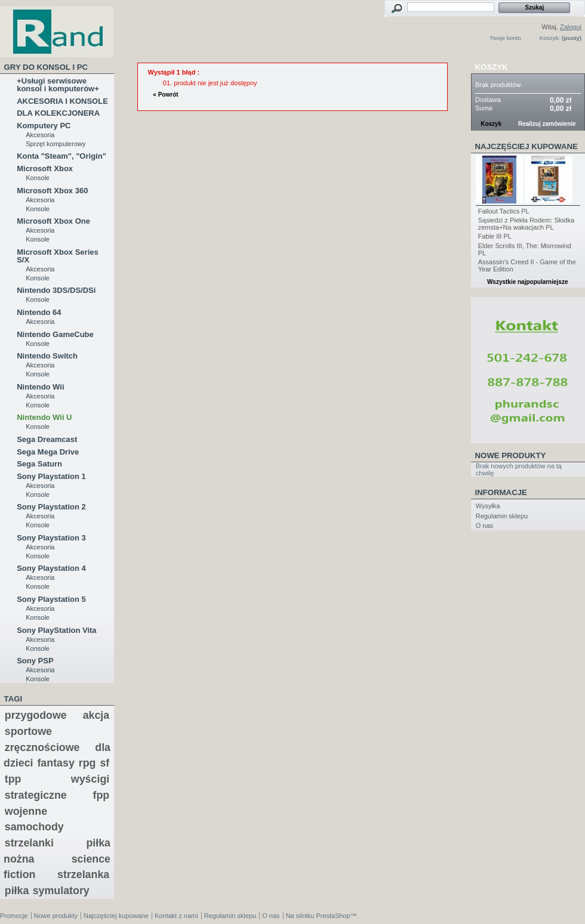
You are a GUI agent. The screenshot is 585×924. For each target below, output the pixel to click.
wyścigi (90, 779)
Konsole (38, 178)
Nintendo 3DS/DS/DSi (56, 290)
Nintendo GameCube (55, 334)
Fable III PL (495, 236)
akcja (96, 715)
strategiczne (36, 795)
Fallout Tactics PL (504, 211)
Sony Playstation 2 (51, 507)
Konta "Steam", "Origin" (61, 156)
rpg (87, 763)
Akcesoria (40, 135)
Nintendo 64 (39, 312)
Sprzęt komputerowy (56, 144)
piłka (17, 891)
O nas (484, 526)
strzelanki (29, 843)
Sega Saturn (39, 464)
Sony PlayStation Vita (56, 630)
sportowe (28, 731)
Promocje (14, 916)
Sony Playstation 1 (51, 476)
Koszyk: (550, 38)
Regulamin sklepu (502, 516)
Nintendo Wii (40, 387)
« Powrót (165, 95)
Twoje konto (505, 38)
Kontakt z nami (176, 916)
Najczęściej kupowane (526, 146)
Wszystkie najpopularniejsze (528, 282)
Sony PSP (35, 661)
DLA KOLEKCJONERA (58, 113)
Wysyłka (488, 506)
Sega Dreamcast (47, 439)
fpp (101, 795)
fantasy (56, 763)
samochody (34, 827)
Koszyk (492, 67)
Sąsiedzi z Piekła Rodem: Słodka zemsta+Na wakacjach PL (526, 224)
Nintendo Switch (47, 356)
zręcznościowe (42, 747)
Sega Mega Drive (48, 452)
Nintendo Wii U (44, 417)
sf (104, 763)
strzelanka (83, 874)
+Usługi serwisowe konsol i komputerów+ (58, 85)
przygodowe (36, 715)
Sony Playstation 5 (51, 599)
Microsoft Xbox (45, 169)
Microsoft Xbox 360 (52, 191)
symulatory (61, 891)
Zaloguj (571, 27)
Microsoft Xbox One (53, 221)
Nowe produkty (511, 455)
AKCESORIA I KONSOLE (62, 101)
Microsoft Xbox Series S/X (58, 256)
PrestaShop (333, 916)
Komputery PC (44, 126)
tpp (13, 779)
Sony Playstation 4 (51, 568)
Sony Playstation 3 (51, 538)
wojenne (26, 811)
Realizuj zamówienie (547, 124)
